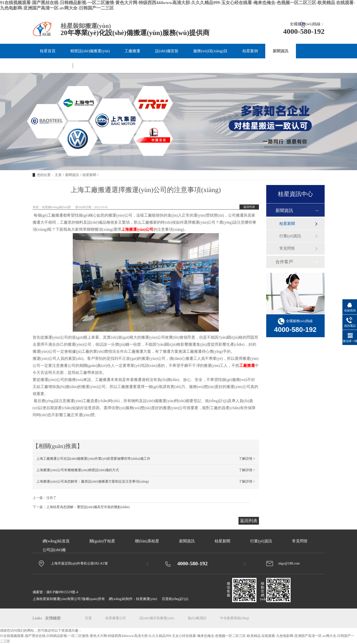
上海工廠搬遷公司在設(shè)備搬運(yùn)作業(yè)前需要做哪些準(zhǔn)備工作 (93, 459)
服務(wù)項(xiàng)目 (210, 51)
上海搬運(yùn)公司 (137, 229)
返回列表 (249, 207)
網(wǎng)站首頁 (56, 541)
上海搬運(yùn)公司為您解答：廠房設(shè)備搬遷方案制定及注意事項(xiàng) (93, 481)
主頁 (58, 175)
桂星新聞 (89, 175)
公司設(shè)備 (54, 550)
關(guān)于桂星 (53, 66)
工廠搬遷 (132, 51)
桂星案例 (250, 51)
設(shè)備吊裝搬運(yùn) (157, 618)
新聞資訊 (281, 51)
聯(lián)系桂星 (92, 66)
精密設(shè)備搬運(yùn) (90, 51)
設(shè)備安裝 (167, 51)
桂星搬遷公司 (116, 618)
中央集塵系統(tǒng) (234, 618)
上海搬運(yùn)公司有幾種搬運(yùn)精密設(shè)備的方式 (78, 470)
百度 (88, 618)
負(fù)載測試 (197, 618)
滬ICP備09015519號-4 (62, 592)
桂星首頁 (48, 51)
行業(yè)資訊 (290, 236)
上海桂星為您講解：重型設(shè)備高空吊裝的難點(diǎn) (88, 507)
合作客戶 (284, 262)
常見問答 (287, 248)
